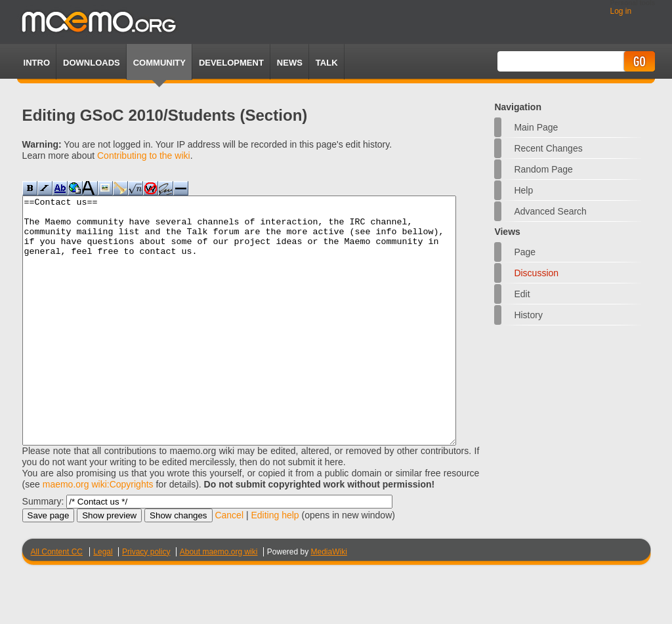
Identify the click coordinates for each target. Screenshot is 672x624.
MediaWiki (329, 601)
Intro (37, 63)
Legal (103, 601)
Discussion (536, 273)
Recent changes (548, 148)
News (290, 63)
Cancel (229, 564)
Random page (543, 169)
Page (525, 252)
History (528, 315)
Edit (522, 294)
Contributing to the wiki (144, 156)
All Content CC (57, 601)
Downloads (92, 63)
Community (159, 63)
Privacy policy (146, 601)
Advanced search (550, 211)
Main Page (536, 127)
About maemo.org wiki (219, 601)
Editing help (275, 564)
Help (523, 190)
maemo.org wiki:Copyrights (98, 533)
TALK (327, 63)
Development (231, 63)
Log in (620, 11)
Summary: (43, 551)
